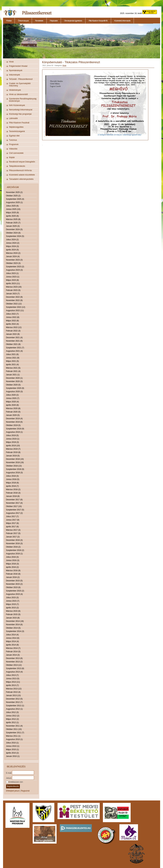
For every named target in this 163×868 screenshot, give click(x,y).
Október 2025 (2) (13, 196)
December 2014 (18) (15, 621)
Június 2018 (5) (13, 479)
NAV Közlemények (17, 105)
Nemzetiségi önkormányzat (21, 110)
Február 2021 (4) (13, 371)
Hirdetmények (15, 90)
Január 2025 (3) (13, 226)
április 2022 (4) (12, 324)
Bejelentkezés (13, 786)
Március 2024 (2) (13, 253)
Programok (14, 144)
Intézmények (15, 75)
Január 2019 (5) (13, 456)
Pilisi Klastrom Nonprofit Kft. (98, 21)
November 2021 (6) (14, 341)
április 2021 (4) (12, 365)
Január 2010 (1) (13, 756)
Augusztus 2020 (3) (14, 392)
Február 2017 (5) (13, 533)
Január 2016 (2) (13, 577)
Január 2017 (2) (13, 537)
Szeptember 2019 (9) (15, 429)
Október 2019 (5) (13, 425)
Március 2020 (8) (13, 408)
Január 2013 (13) (13, 695)
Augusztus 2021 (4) (14, 351)
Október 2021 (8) (13, 344)
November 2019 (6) (14, 422)
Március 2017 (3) (13, 530)
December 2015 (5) (14, 581)
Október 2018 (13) (14, 466)
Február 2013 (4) (13, 692)
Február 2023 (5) (13, 290)
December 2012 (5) (14, 699)
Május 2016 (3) (13, 564)
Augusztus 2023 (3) (14, 270)
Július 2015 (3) (12, 598)
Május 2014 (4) (13, 641)
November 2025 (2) (14, 192)
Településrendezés (17, 166)
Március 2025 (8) (13, 219)
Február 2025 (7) (13, 223)
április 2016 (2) (12, 567)
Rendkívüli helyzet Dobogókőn (22, 162)
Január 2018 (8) (13, 496)
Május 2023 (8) (13, 280)
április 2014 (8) (12, 645)
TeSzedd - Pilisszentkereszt (21, 79)
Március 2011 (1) (13, 736)
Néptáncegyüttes (16, 127)
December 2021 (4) (14, 338)
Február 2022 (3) (13, 331)
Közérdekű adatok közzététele (22, 175)
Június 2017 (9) (13, 520)
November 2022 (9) (14, 300)
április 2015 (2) (12, 608)
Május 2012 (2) (13, 719)
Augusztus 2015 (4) (14, 594)
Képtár (12, 157)
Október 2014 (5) (13, 628)
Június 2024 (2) (13, 243)
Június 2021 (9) (13, 358)
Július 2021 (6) (12, 354)
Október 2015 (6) (13, 587)
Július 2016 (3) (12, 557)
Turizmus (13, 140)
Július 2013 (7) (12, 675)
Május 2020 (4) (13, 402)
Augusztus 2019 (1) (14, 432)
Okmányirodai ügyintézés (73, 21)
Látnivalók (13, 118)
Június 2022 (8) (13, 317)
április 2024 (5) (12, 250)
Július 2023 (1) (12, 273)
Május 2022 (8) (13, 321)
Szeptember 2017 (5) (15, 510)
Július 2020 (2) (12, 395)
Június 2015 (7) (13, 601)
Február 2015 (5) (13, 614)
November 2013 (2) (14, 662)
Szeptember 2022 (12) (16, 307)
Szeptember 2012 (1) (15, 706)
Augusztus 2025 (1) (14, 202)
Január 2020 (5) (13, 415)
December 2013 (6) (14, 658)
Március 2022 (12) (14, 327)
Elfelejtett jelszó (13, 791)
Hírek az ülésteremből (19, 94)
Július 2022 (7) (12, 314)
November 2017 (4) (14, 503)
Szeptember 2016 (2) (15, 550)
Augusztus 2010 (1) (14, 739)
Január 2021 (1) (13, 375)
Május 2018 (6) (13, 483)
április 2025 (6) (12, 216)
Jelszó (9, 778)
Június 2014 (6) (13, 638)
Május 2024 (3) (13, 246)
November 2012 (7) (14, 702)
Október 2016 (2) (13, 547)
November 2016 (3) (14, 544)
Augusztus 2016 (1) (14, 554)
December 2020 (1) (14, 378)
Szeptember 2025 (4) (15, 199)
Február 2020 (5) (13, 412)
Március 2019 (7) (13, 449)
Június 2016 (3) (13, 560)
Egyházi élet (14, 136)
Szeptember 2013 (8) (15, 668)
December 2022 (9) (14, 297)
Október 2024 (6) (13, 233)
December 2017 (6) (14, 500)
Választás (13, 149)
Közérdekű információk (122, 21)
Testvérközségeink (17, 131)
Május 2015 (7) (13, 604)
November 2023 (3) (14, 260)
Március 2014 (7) (13, 648)
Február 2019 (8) (13, 452)
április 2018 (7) (12, 486)
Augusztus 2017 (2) (14, 513)
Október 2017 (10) (14, 506)
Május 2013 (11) (13, 682)
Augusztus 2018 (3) (14, 473)
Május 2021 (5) (13, 361)
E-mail (9, 773)
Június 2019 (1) (13, 439)
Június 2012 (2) (13, 716)
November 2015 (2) (14, 584)
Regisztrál (25, 791)
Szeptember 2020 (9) (15, 388)
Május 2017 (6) (13, 523)
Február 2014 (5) (13, 652)
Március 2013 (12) (14, 689)
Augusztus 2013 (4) (14, 672)
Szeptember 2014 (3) (15, 631)
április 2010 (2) (12, 753)
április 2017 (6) (12, 527)
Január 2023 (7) (13, 294)
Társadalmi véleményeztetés (21, 179)
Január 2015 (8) (13, 618)
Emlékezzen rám (15, 782)
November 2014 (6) (14, 625)
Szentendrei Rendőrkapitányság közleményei (23, 100)
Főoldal (9, 21)
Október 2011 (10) (14, 729)
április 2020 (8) (12, 405)
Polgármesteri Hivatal (18, 66)
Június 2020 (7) (13, 398)
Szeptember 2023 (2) (15, 267)
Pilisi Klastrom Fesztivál (19, 123)
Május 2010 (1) (13, 749)
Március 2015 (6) (13, 611)
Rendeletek (39, 21)
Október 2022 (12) (14, 304)
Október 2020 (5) (13, 385)
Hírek (11, 62)
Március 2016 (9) (13, 571)
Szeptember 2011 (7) (15, 733)
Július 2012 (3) (12, 712)
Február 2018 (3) (13, 493)
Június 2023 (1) (13, 277)
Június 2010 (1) (13, 746)
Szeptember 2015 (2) (15, 591)
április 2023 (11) (13, 283)
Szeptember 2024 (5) (15, 236)
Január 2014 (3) (13, 655)
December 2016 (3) (14, 540)
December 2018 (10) (15, 459)
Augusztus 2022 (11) (15, 311)
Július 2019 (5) (12, 435)
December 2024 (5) (14, 229)
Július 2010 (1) (12, 743)
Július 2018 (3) (12, 476)
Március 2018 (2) (13, 489)
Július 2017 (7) (12, 516)
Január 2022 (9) (13, 334)
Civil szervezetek (16, 153)
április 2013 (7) (12, 685)
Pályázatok (54, 21)
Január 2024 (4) (13, 256)
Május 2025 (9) (13, 213)
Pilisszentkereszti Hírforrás (21, 170)
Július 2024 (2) (12, 240)
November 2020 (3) (14, 381)
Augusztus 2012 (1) (14, 709)
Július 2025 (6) (12, 206)
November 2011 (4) (14, 726)
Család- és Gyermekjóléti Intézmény (20, 85)
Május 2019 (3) (13, 442)
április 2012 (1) (12, 722)
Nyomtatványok (16, 70)
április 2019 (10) (13, 446)
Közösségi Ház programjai (20, 114)
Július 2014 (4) (12, 635)
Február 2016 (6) (13, 574)
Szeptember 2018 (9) (15, 469)
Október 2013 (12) (14, 665)
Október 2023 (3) (13, 263)
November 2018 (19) (15, 462)
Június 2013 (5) (13, 679)
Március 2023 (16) (14, 287)
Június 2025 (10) (13, 209)
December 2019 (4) (14, 419)
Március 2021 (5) (13, 368)
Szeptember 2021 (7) (15, 348)
